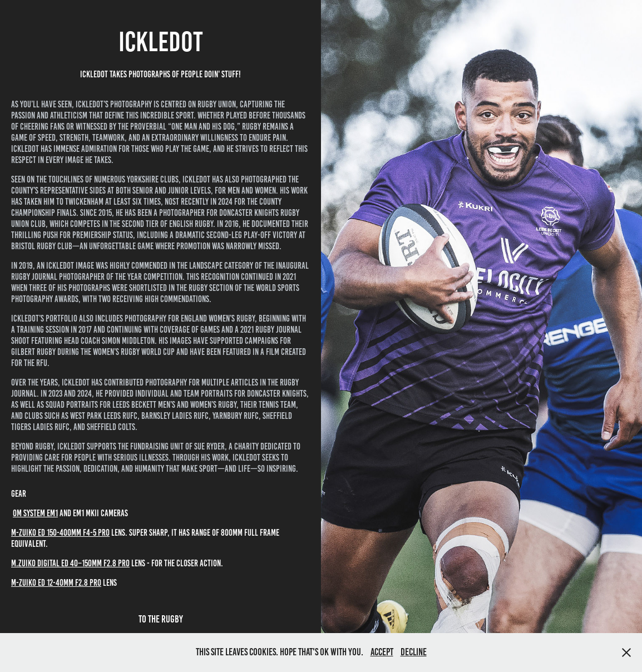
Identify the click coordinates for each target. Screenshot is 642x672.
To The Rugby (161, 619)
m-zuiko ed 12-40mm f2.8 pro (56, 583)
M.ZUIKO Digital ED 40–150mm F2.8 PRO (70, 563)
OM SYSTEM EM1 (35, 513)
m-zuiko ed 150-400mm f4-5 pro (60, 533)
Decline (414, 652)
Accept (382, 652)
